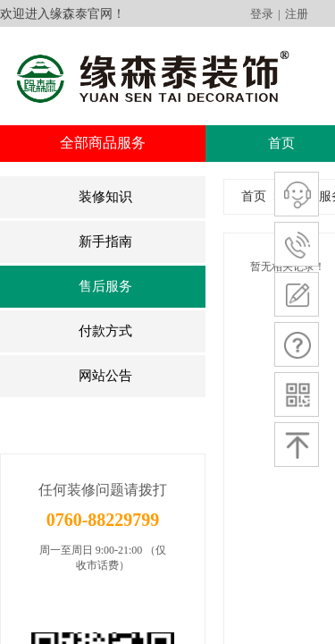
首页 (281, 143)
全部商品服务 (103, 143)
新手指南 (105, 241)
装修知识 (105, 197)
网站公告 (105, 376)
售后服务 (105, 286)
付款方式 (105, 331)
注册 (297, 14)
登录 (262, 14)
